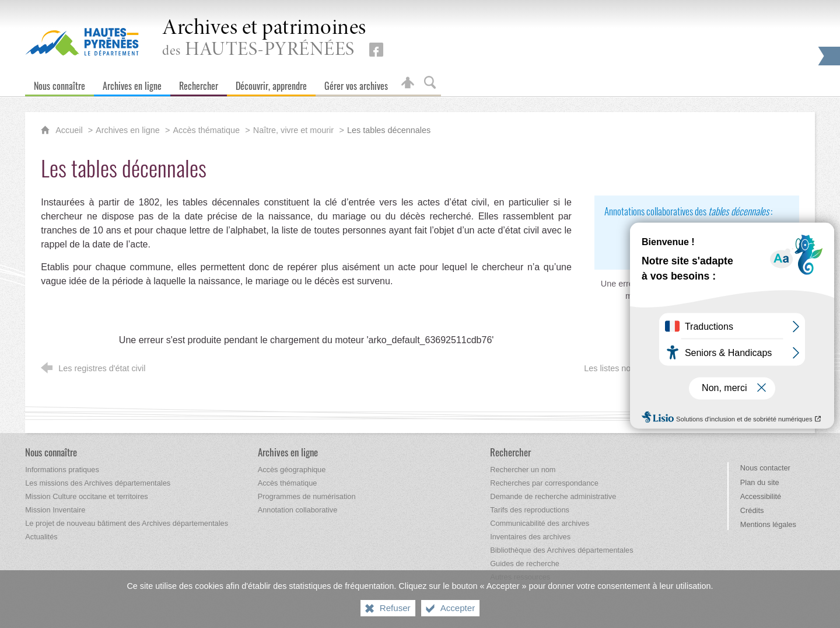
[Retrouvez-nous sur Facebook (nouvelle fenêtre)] (376, 50)
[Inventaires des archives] (530, 537)
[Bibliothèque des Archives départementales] (561, 550)
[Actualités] (41, 537)
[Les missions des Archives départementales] (98, 483)
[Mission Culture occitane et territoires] (87, 496)
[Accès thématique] (288, 483)
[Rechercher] (199, 83)
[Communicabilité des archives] (540, 523)
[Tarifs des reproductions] (530, 510)
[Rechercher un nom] (523, 470)
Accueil (70, 130)
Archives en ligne (128, 130)
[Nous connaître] (60, 83)
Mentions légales (768, 524)
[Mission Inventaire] (55, 510)
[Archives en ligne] (132, 83)
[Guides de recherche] (525, 564)
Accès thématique (206, 130)
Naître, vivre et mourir (293, 130)
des (264, 39)
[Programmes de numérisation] (307, 496)
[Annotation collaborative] (298, 510)
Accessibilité (761, 496)
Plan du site (760, 482)
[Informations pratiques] (62, 470)
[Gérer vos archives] (356, 83)
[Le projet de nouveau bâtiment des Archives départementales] (127, 523)
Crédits (752, 510)
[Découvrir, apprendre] (271, 83)
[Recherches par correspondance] (544, 483)
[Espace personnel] (408, 83)
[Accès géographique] (292, 470)
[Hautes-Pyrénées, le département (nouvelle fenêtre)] (82, 41)
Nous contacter (765, 468)
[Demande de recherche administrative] (553, 496)
